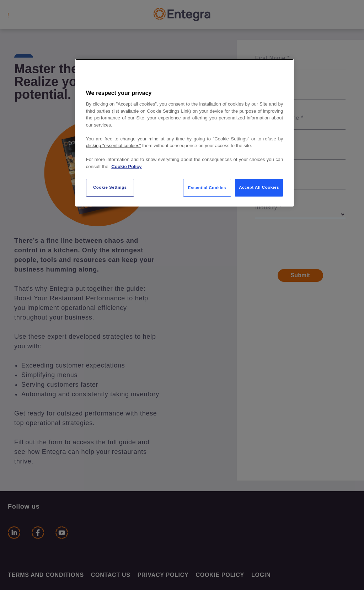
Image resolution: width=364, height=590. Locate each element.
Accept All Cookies (259, 187)
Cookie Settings (110, 187)
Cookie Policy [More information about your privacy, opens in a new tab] (126, 167)
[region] (184, 133)
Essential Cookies (207, 188)
